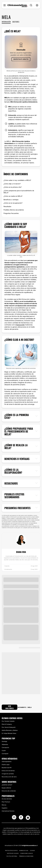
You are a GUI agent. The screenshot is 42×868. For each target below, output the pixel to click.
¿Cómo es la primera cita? (13, 187)
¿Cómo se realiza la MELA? (13, 196)
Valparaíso (5, 744)
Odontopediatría (7, 761)
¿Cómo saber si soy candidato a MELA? (17, 180)
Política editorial (12, 856)
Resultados (7, 206)
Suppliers (5, 808)
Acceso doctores (7, 799)
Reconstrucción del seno (9, 777)
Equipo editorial (6, 788)
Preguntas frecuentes (11, 213)
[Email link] (28, 818)
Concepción (5, 747)
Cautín (4, 751)
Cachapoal (5, 754)
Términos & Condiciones (26, 856)
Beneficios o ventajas (11, 200)
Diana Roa (21, 552)
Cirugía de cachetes (8, 774)
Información (6, 22)
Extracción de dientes (8, 771)
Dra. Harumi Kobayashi (9, 727)
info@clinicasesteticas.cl (30, 845)
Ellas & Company (7, 724)
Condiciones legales (26, 853)
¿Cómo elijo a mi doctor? (12, 184)
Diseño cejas (6, 765)
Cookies (32, 850)
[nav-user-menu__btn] (37, 5)
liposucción (20, 325)
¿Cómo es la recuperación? (13, 203)
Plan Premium (6, 802)
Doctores (16, 22)
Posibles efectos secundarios (14, 210)
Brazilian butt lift (7, 768)
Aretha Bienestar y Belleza (10, 730)
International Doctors (8, 811)
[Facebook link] (21, 818)
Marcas (4, 805)
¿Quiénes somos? (7, 785)
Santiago (4, 741)
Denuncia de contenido (9, 791)
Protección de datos (11, 850)
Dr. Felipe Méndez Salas (9, 733)
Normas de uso (24, 850)
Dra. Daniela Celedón (8, 721)
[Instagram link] (14, 818)
